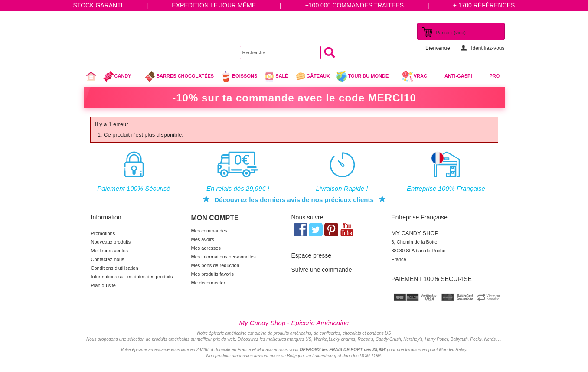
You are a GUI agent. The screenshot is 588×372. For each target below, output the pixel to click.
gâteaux (312, 76)
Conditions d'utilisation (115, 268)
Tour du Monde (366, 77)
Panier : (451, 33)
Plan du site (103, 285)
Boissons (239, 76)
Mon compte (215, 218)
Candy (121, 77)
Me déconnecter (208, 283)
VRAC (415, 76)
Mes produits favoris (212, 274)
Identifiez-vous (488, 48)
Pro (495, 76)
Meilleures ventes (110, 251)
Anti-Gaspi (458, 76)
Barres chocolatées (179, 76)
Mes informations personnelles (224, 257)
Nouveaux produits (111, 242)
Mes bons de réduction (215, 265)
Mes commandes (209, 231)
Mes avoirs (203, 239)
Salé (276, 76)
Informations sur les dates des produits (132, 277)
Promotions (103, 233)
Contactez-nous (108, 259)
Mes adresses (206, 248)
